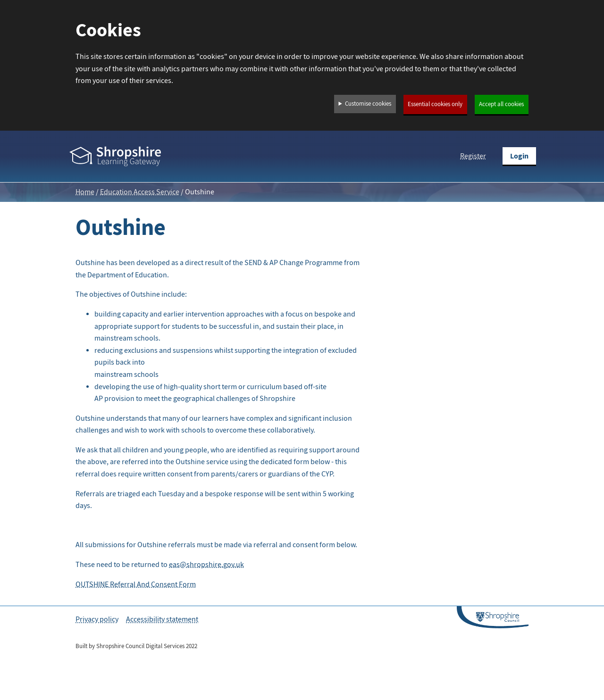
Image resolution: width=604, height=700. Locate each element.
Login (519, 156)
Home (85, 192)
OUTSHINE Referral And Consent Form (136, 584)
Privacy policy (97, 619)
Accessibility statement (162, 619)
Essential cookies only (435, 104)
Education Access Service (140, 192)
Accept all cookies (501, 104)
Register (473, 156)
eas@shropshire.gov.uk (206, 565)
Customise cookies (368, 104)
